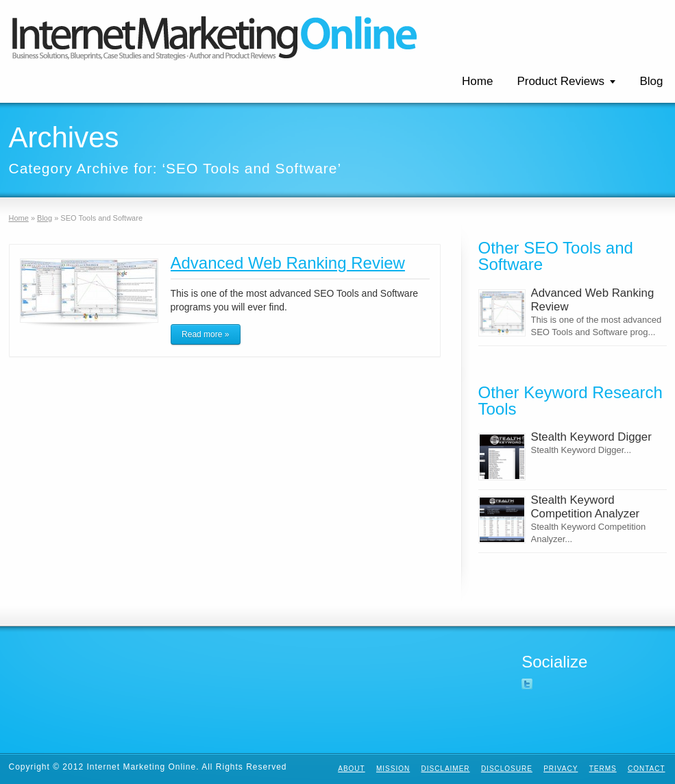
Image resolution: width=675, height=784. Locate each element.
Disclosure (507, 769)
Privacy (561, 769)
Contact (647, 769)
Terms (603, 769)
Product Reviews (561, 81)
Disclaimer (445, 769)
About (351, 769)
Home (477, 81)
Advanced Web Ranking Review (288, 263)
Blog (651, 81)
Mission (393, 769)
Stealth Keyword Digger (591, 437)
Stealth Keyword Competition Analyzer (586, 507)
